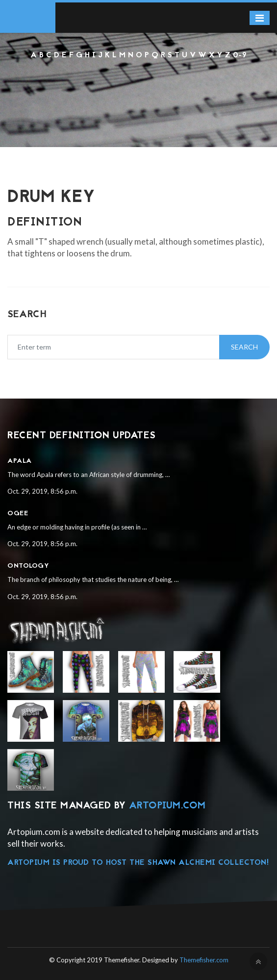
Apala (20, 461)
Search (244, 347)
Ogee (18, 514)
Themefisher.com (204, 960)
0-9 (240, 55)
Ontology (28, 566)
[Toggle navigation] (260, 18)
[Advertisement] (138, 88)
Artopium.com (167, 806)
